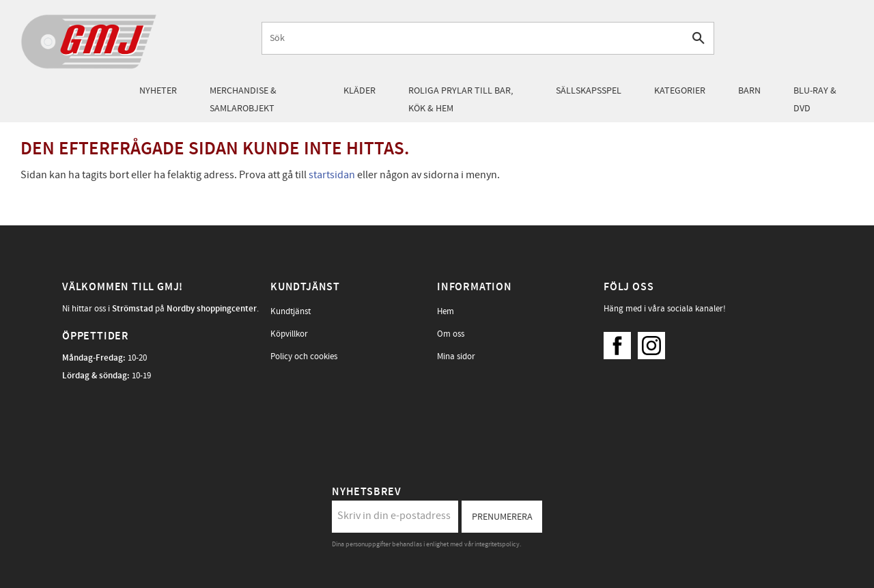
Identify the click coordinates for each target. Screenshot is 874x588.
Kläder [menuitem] (360, 90)
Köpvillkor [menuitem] (289, 334)
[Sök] (698, 38)
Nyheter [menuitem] (158, 90)
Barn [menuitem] (749, 90)
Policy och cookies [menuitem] (304, 356)
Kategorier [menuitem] (680, 90)
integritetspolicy (497, 544)
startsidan (332, 175)
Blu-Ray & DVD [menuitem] (815, 99)
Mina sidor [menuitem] (456, 356)
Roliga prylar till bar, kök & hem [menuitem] (461, 99)
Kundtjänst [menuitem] (291, 311)
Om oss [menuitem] (451, 334)
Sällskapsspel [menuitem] (589, 90)
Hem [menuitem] (446, 311)
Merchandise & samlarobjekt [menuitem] (243, 99)
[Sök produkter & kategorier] (473, 38)
